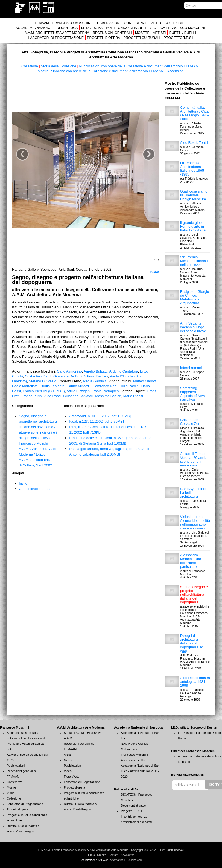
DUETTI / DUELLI (183, 33)
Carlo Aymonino (69, 371)
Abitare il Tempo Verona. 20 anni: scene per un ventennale (193, 459)
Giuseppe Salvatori (78, 396)
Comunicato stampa (35, 489)
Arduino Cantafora (124, 371)
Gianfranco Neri (104, 386)
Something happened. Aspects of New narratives (192, 394)
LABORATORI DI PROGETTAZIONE (56, 38)
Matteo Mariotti (145, 381)
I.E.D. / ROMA (92, 28)
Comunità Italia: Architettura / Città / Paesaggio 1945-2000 (195, 113)
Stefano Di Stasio (42, 381)
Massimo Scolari (108, 396)
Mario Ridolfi (133, 396)
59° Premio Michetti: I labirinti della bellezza (194, 261)
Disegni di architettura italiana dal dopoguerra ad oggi (192, 643)
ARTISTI (159, 33)
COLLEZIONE (175, 23)
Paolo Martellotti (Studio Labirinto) (39, 386)
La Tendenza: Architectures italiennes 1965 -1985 (192, 169)
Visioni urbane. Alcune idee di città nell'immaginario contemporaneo (195, 522)
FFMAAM (42, 23)
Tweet (154, 272)
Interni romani (191, 368)
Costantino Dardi (38, 376)
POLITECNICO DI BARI (124, 28)
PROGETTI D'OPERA (103, 38)
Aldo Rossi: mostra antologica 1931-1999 (195, 682)
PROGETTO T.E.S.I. (179, 38)
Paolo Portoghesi (106, 391)
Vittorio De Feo (96, 376)
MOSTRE (142, 33)
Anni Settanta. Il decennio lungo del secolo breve (193, 327)
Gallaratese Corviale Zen (190, 422)
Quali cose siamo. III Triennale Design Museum (194, 195)
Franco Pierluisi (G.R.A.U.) (44, 391)
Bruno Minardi (79, 386)
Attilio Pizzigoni (78, 391)
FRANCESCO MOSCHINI (72, 23)
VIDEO (156, 23)
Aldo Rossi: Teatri (194, 143)
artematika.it (118, 860)
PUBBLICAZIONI (108, 23)
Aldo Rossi (53, 396)
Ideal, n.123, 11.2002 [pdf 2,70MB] (96, 421)
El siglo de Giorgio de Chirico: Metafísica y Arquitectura (195, 297)
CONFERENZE (135, 23)
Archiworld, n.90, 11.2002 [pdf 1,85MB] (100, 416)
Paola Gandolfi (95, 381)
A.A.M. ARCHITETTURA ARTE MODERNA (57, 33)
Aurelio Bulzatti (96, 371)
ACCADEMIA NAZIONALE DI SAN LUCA (47, 28)
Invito (23, 483)
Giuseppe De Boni (68, 376)
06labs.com (135, 860)
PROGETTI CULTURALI (142, 38)
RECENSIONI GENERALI (112, 33)
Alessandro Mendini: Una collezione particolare (191, 561)
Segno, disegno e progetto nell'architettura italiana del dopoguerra (194, 595)
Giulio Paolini (129, 386)
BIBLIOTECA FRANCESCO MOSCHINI (175, 28)
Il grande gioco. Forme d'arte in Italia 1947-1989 (193, 226)
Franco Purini (32, 396)
